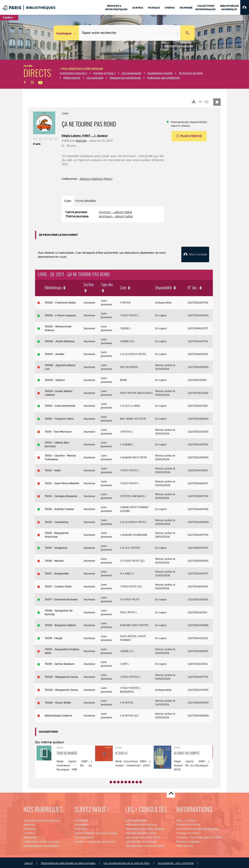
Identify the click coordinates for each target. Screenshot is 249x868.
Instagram (82, 824)
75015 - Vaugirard (56, 547)
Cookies (182, 836)
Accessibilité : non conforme (176, 862)
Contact (191, 820)
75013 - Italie (53, 469)
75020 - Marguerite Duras (61, 676)
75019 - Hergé (53, 637)
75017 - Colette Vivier (58, 586)
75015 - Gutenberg (56, 521)
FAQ (179, 820)
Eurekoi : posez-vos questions (95, 841)
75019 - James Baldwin (60, 663)
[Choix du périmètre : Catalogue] (66, 33)
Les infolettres (84, 836)
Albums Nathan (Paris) (96, 179)
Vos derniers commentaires (145, 845)
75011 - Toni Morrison (58, 431)
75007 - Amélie (55, 353)
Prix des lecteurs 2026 (141, 832)
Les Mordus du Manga (141, 841)
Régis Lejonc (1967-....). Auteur (85, 136)
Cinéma (29, 832)
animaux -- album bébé (116, 216)
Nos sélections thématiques (145, 828)
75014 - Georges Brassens (61, 495)
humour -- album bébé (115, 212)
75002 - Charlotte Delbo (60, 302)
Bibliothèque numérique (41, 845)
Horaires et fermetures (141, 824)
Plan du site (185, 845)
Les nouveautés (136, 820)
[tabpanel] (113, 214)
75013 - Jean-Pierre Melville (62, 482)
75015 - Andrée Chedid (59, 508)
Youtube (80, 828)
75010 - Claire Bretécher (60, 405)
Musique (29, 828)
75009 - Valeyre (55, 379)
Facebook (81, 820)
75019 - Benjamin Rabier (60, 624)
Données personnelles (206, 836)
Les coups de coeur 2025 (143, 836)
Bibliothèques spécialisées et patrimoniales (68, 862)
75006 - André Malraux (60, 340)
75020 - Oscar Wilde (58, 702)
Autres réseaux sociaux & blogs (96, 832)
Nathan (81, 141)
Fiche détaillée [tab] (86, 201)
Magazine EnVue (188, 824)
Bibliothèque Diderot (58, 715)
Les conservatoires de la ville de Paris (127, 862)
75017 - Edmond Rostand (61, 599)
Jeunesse (30, 836)
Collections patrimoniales (42, 841)
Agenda (29, 824)
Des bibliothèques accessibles (198, 828)
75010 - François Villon (59, 418)
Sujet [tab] (68, 201)
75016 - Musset (54, 560)
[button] (245, 7)
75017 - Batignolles (57, 573)
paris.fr (29, 862)
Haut (171, 793)
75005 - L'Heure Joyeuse (60, 314)
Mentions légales (188, 841)
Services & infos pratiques (41, 820)
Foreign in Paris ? (188, 832)
